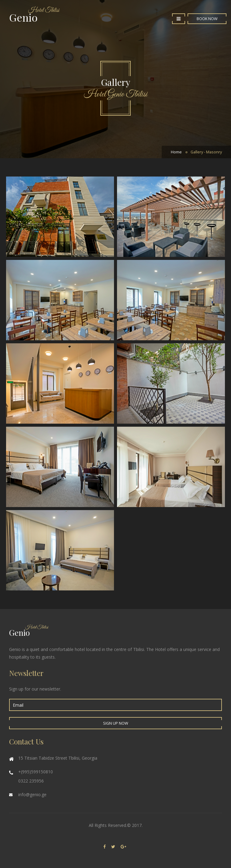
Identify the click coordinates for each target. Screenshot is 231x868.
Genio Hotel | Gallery (60, 217)
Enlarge (171, 217)
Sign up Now (116, 723)
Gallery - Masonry (206, 152)
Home (176, 152)
